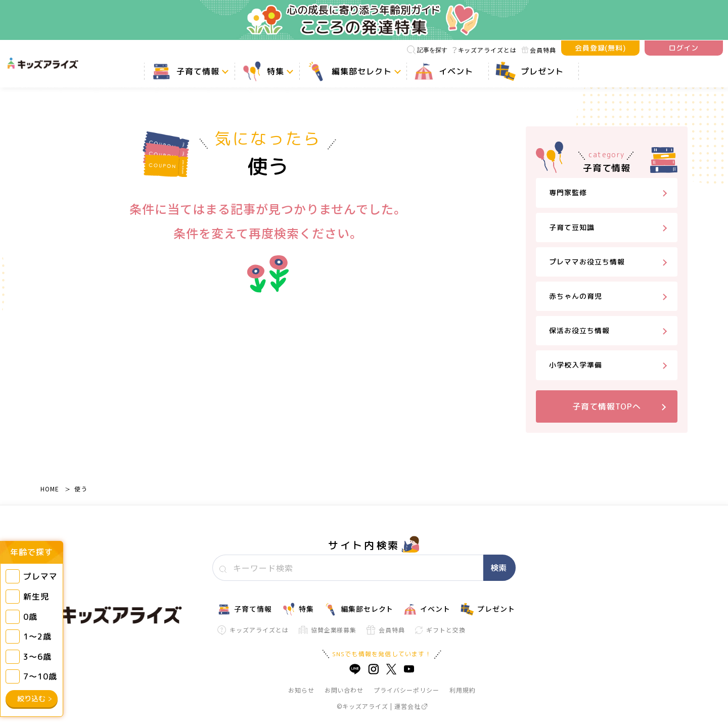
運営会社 (411, 706)
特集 (298, 609)
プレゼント (488, 609)
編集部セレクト (359, 609)
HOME (50, 489)
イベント (427, 609)
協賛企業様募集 (328, 630)
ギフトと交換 (440, 630)
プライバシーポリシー (406, 690)
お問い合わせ (344, 690)
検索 (498, 568)
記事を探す (427, 50)
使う (81, 489)
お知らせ (301, 690)
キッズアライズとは (485, 50)
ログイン (684, 48)
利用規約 (463, 690)
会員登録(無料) (601, 48)
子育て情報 (245, 609)
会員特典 (539, 50)
